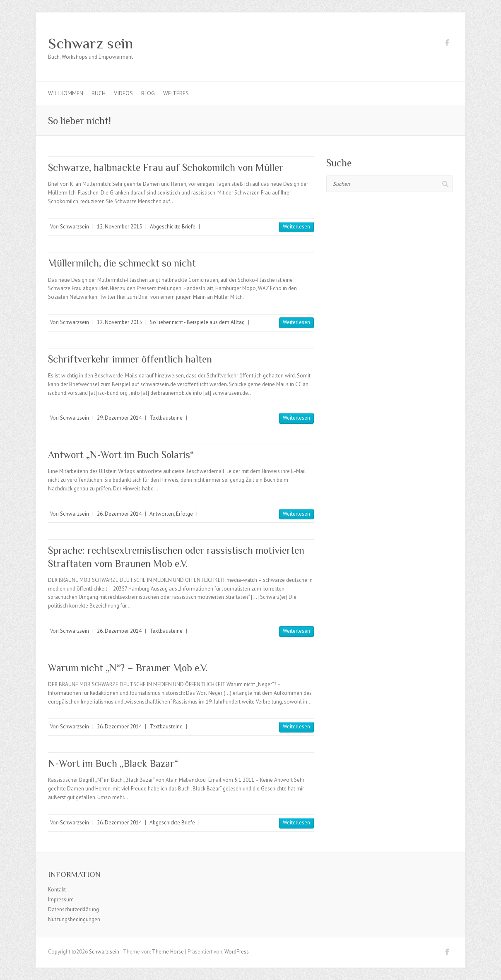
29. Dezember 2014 (119, 418)
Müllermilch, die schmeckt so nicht (122, 263)
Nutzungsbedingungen (74, 919)
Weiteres (176, 93)
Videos (123, 93)
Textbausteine (166, 418)
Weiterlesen (296, 227)
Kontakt (57, 890)
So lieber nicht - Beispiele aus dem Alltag (197, 322)
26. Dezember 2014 (119, 514)
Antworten (162, 514)
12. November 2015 (119, 227)
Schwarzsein (75, 227)
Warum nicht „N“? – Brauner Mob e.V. (128, 668)
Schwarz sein (90, 43)
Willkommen (66, 93)
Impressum (61, 900)
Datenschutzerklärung (73, 909)
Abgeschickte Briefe (173, 227)
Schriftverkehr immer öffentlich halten (130, 359)
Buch (99, 93)
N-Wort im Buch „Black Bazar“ (113, 763)
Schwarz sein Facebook (447, 44)
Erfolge (184, 514)
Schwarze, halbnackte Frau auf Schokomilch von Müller (166, 167)
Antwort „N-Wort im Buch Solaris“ (121, 455)
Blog (148, 93)
